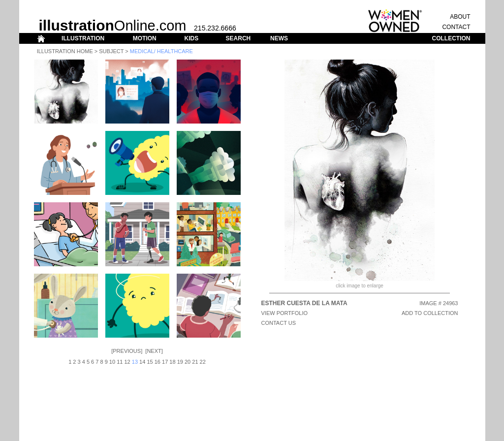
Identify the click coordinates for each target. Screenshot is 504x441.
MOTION (145, 38)
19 (180, 362)
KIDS (191, 38)
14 (142, 362)
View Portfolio (285, 313)
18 (172, 362)
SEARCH (238, 38)
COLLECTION (451, 38)
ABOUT (460, 17)
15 (150, 362)
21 (195, 362)
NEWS (279, 38)
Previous (127, 351)
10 (112, 362)
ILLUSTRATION (83, 38)
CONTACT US (279, 323)
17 (165, 362)
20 (188, 362)
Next (154, 351)
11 (120, 362)
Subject (111, 51)
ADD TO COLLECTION (430, 313)
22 (203, 362)
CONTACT (456, 27)
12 (127, 362)
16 (157, 362)
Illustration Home (65, 51)
